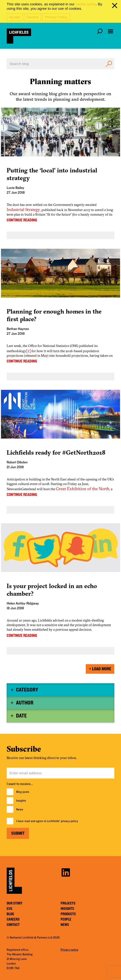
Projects (68, 903)
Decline (32, 17)
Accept (15, 17)
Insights (21, 801)
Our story (15, 903)
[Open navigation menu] (111, 31)
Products (68, 914)
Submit (18, 833)
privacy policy (69, 821)
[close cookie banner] (115, 6)
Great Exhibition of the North (83, 489)
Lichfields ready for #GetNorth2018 (56, 452)
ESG (9, 909)
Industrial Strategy (23, 210)
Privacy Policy (56, 17)
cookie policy (86, 4)
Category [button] (27, 690)
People (66, 919)
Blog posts (23, 792)
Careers (13, 919)
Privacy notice (69, 950)
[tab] (61, 690)
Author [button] (25, 703)
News (20, 809)
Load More (100, 669)
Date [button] (21, 716)
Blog (10, 914)
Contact (13, 925)
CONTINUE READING (22, 220)
